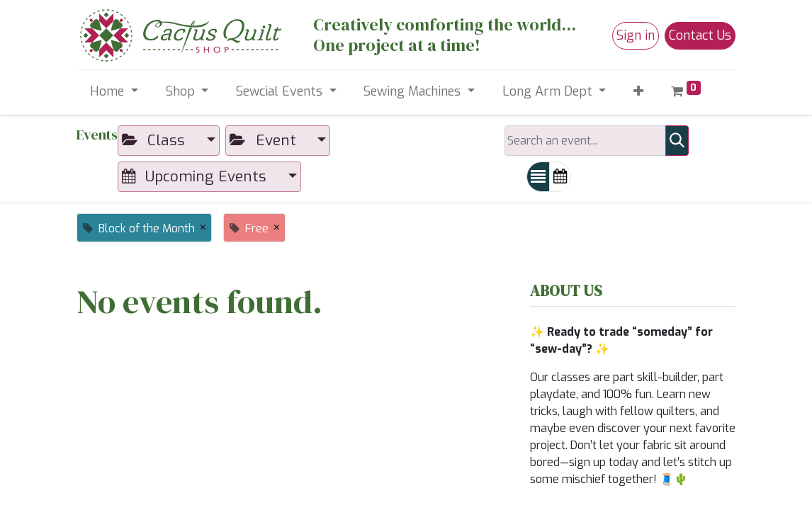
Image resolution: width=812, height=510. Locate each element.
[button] (639, 92)
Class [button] (156, 140)
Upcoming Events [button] (196, 176)
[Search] (677, 141)
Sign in (636, 35)
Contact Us (700, 35)
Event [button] (265, 140)
